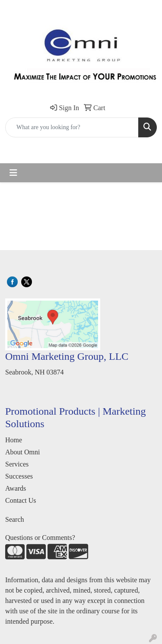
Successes (19, 476)
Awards (16, 488)
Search (15, 519)
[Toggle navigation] (13, 173)
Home (14, 440)
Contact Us (21, 500)
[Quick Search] (72, 127)
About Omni (22, 452)
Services (17, 464)
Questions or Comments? (40, 538)
